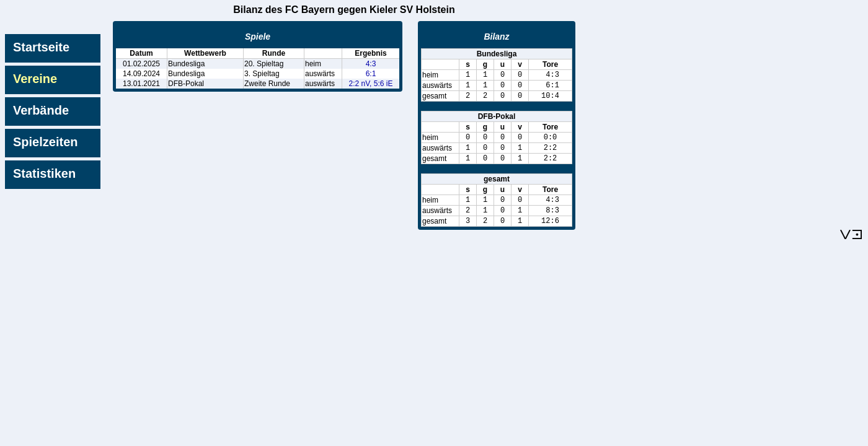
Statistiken (44, 173)
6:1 (371, 74)
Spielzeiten (45, 142)
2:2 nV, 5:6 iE (371, 84)
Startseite (41, 47)
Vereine (35, 79)
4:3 (371, 64)
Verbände (41, 110)
